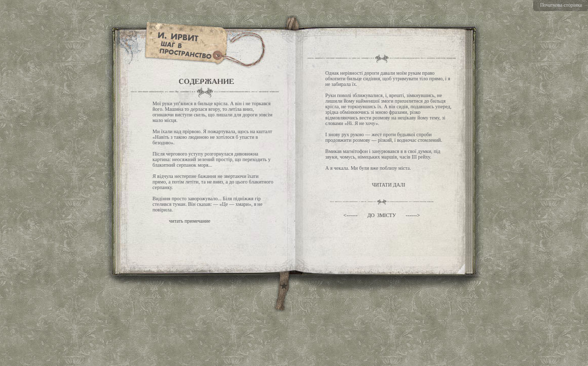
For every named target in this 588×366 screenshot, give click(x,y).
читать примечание (190, 221)
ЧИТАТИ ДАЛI (389, 185)
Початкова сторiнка (561, 5)
